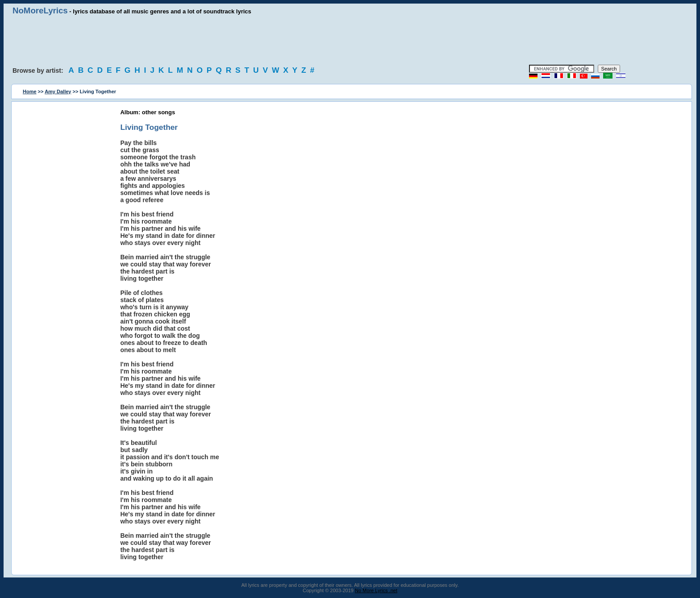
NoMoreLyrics (40, 10)
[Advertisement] (350, 40)
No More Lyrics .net (376, 590)
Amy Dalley (58, 91)
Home (30, 91)
